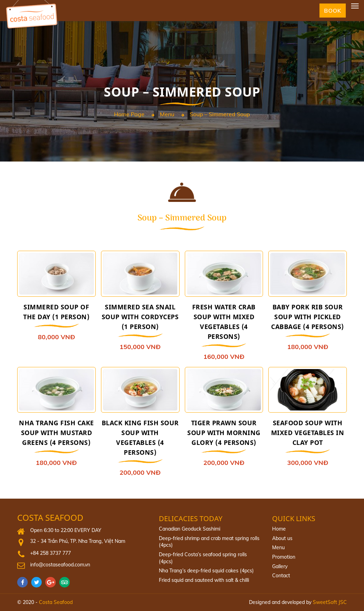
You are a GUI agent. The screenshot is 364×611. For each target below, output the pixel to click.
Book (333, 11)
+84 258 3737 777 (50, 553)
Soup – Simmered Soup (220, 114)
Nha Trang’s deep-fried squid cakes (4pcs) (206, 571)
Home (279, 529)
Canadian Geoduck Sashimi (190, 529)
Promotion (284, 557)
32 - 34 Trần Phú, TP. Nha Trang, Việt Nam (78, 541)
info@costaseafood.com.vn (60, 565)
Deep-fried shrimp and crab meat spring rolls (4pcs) (209, 542)
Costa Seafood (50, 518)
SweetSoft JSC (330, 602)
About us (282, 538)
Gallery (280, 566)
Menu (167, 114)
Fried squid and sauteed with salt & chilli (204, 580)
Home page (129, 114)
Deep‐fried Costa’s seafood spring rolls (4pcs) (203, 558)
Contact (281, 576)
